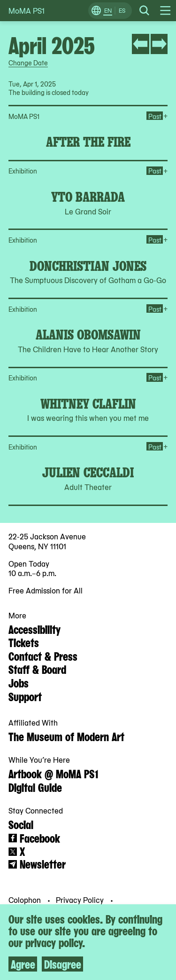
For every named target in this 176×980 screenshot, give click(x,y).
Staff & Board (37, 669)
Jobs (19, 682)
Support (25, 696)
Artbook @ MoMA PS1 (53, 773)
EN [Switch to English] (108, 10)
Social (21, 824)
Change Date (28, 63)
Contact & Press (43, 656)
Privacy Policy (81, 900)
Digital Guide (35, 787)
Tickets (24, 642)
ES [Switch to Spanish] (122, 10)
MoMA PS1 (27, 11)
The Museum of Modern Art (66, 736)
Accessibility (34, 629)
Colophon (26, 900)
